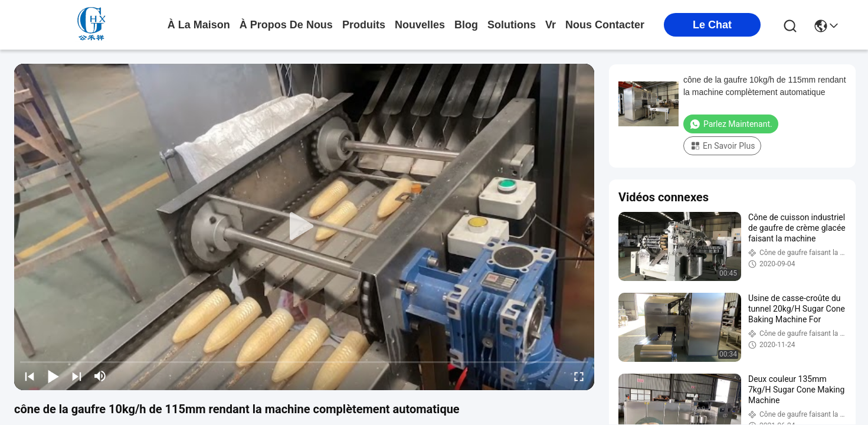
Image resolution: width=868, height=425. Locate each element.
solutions (512, 25)
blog (466, 25)
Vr (551, 25)
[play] (304, 227)
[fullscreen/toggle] (579, 376)
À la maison (199, 25)
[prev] (30, 376)
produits (364, 25)
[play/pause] (53, 376)
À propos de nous (286, 25)
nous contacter (605, 25)
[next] (77, 376)
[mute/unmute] (100, 376)
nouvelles (420, 25)
